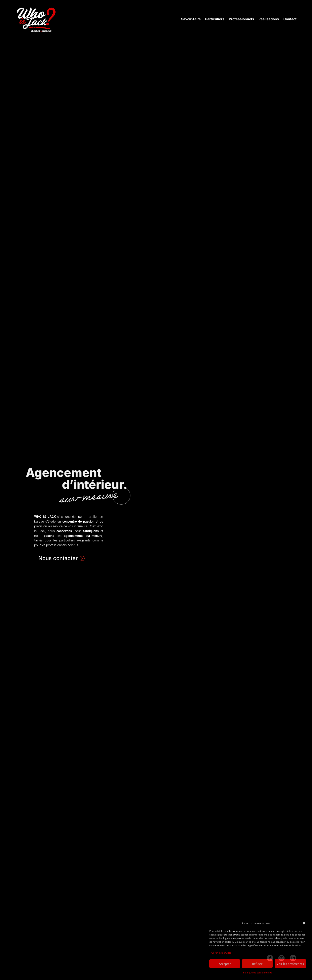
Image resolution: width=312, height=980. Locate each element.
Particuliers (215, 19)
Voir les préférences (290, 964)
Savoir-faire (191, 19)
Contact (290, 19)
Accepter (225, 964)
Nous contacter (58, 558)
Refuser (257, 964)
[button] (304, 923)
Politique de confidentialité (258, 973)
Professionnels (241, 19)
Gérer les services (221, 953)
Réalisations (269, 19)
